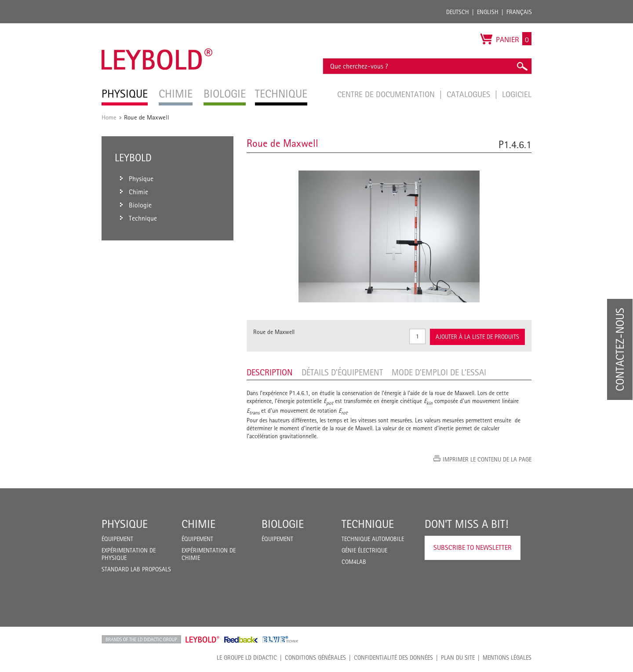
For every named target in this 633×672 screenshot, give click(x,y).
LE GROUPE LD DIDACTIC (247, 657)
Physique (125, 524)
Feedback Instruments (241, 639)
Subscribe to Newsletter (473, 547)
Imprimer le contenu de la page (487, 459)
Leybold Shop (203, 639)
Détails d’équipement (342, 372)
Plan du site (458, 657)
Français (519, 12)
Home (109, 117)
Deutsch (458, 12)
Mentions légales (507, 657)
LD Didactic (141, 639)
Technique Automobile (373, 539)
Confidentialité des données (393, 657)
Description (270, 372)
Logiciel (517, 94)
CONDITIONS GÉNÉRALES (315, 657)
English (488, 12)
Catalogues (469, 94)
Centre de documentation (387, 94)
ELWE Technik (280, 639)
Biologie (283, 524)
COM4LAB (354, 562)
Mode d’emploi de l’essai (439, 372)
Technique (368, 524)
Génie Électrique (364, 550)
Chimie (198, 524)
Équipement (117, 539)
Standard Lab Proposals (136, 569)
